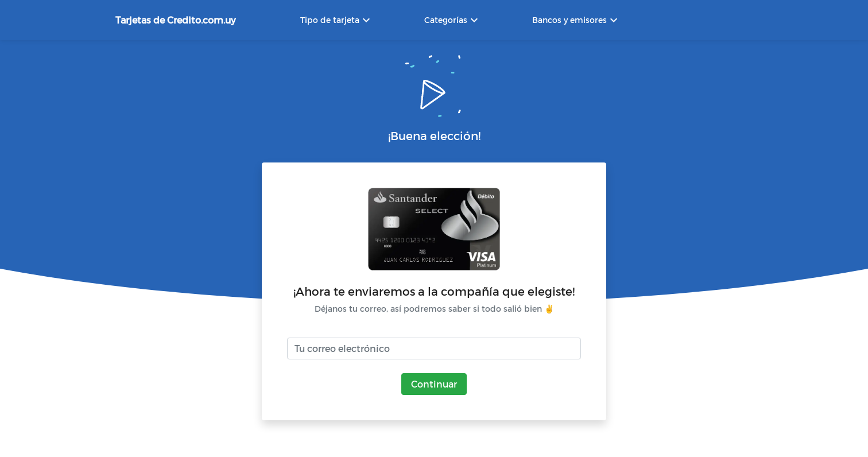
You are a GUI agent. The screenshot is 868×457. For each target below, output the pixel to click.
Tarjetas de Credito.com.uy (176, 20)
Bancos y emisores (576, 20)
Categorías (453, 20)
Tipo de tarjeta (337, 20)
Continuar (434, 384)
